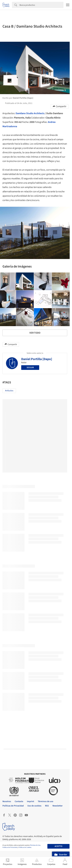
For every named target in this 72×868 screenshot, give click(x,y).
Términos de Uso (35, 845)
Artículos (9, 391)
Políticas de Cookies (25, 847)
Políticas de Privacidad (10, 847)
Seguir (30, 368)
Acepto (58, 846)
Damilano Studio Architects (30, 113)
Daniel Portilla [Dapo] (37, 359)
